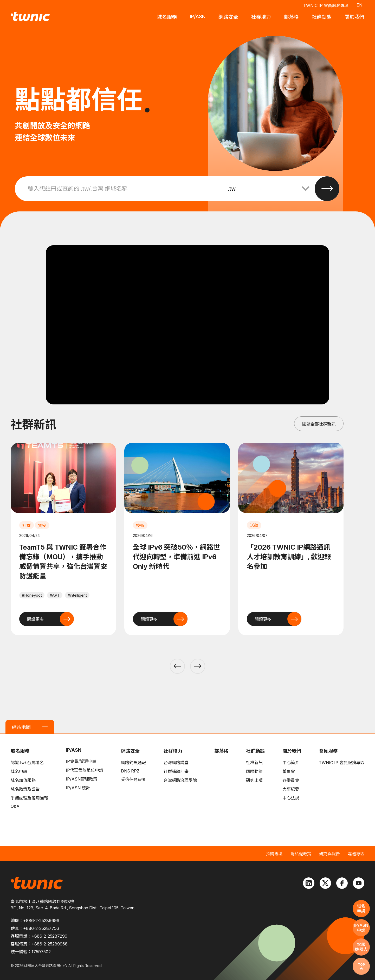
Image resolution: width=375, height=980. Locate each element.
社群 (27, 525)
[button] (177, 666)
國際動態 (254, 771)
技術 (140, 525)
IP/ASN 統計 (78, 788)
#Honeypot (32, 595)
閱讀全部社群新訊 (319, 424)
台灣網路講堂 (176, 763)
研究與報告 (329, 854)
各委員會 (291, 780)
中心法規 (291, 798)
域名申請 (19, 771)
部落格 (221, 751)
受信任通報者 (133, 779)
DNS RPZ (130, 771)
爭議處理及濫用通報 (29, 798)
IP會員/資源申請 (81, 761)
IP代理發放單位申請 (85, 770)
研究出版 (254, 780)
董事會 (289, 771)
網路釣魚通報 (133, 763)
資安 (42, 525)
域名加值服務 (23, 780)
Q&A (15, 806)
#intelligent (77, 595)
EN (359, 5)
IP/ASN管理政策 (82, 779)
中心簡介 (291, 763)
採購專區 (274, 854)
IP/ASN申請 (361, 928)
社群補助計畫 (176, 771)
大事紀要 (291, 789)
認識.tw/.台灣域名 (27, 763)
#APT (55, 595)
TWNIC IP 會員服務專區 (326, 5)
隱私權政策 (301, 854)
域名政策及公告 (25, 789)
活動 (254, 525)
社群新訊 (254, 763)
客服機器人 (361, 947)
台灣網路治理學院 (180, 780)
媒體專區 (356, 854)
